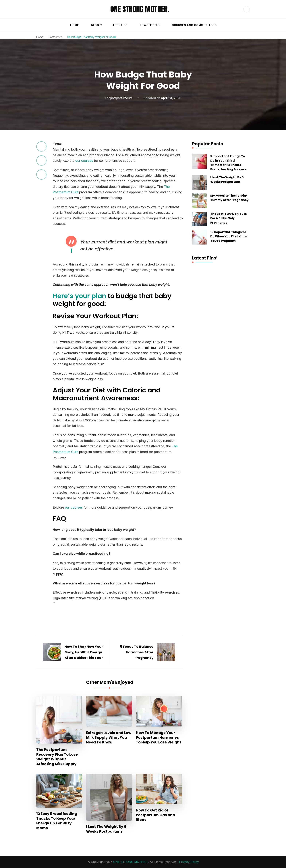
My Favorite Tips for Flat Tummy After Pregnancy (229, 198)
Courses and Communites (193, 25)
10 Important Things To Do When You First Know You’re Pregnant (229, 236)
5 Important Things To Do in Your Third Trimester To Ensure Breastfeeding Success (228, 163)
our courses (84, 161)
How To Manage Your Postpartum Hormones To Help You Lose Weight (159, 737)
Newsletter (150, 25)
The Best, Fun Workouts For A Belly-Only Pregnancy (228, 218)
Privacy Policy (189, 862)
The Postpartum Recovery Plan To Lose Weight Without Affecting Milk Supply (57, 757)
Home (75, 25)
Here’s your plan (79, 296)
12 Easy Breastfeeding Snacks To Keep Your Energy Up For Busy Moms (57, 821)
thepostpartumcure (119, 98)
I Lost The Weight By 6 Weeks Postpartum (106, 829)
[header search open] (247, 9)
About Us (120, 25)
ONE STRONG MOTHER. (140, 9)
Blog (95, 25)
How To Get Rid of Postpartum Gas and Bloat (155, 815)
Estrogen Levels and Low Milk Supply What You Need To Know (109, 737)
